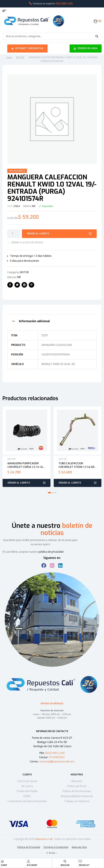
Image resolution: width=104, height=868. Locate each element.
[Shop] (2, 861)
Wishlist (84, 865)
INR (34, 206)
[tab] (52, 321)
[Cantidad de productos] (14, 234)
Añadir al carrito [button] (19, 483)
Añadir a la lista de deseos (27, 243)
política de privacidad (51, 552)
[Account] (28, 861)
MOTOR (20, 58)
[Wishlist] (80, 861)
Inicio (9, 58)
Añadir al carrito (38, 234)
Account (32, 865)
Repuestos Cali (44, 839)
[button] (49, 493)
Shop (4, 865)
